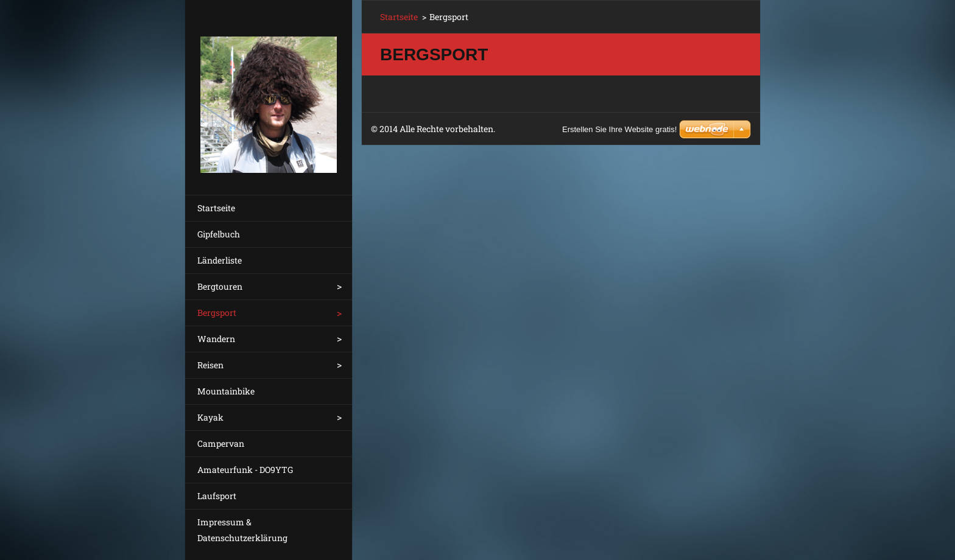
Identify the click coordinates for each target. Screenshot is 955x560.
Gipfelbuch (219, 234)
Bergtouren (220, 286)
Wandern (216, 339)
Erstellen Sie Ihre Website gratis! (619, 129)
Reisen (210, 365)
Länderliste (220, 260)
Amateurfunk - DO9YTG (245, 470)
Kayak (210, 417)
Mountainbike (226, 391)
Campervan (221, 443)
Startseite (216, 208)
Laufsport (217, 496)
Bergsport (217, 313)
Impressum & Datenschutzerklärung (242, 530)
